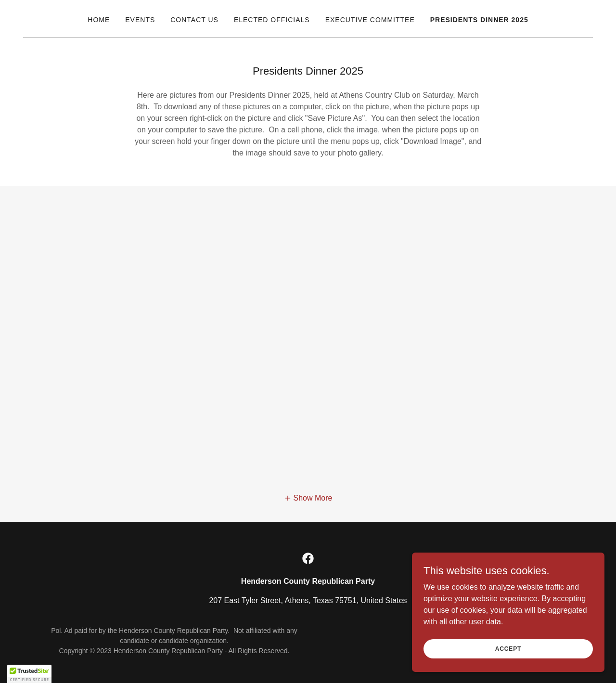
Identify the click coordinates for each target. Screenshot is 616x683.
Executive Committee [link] (370, 20)
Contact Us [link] (194, 20)
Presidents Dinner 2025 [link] (479, 20)
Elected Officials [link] (272, 20)
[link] (308, 558)
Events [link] (140, 20)
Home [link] (99, 20)
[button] (308, 498)
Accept (508, 648)
